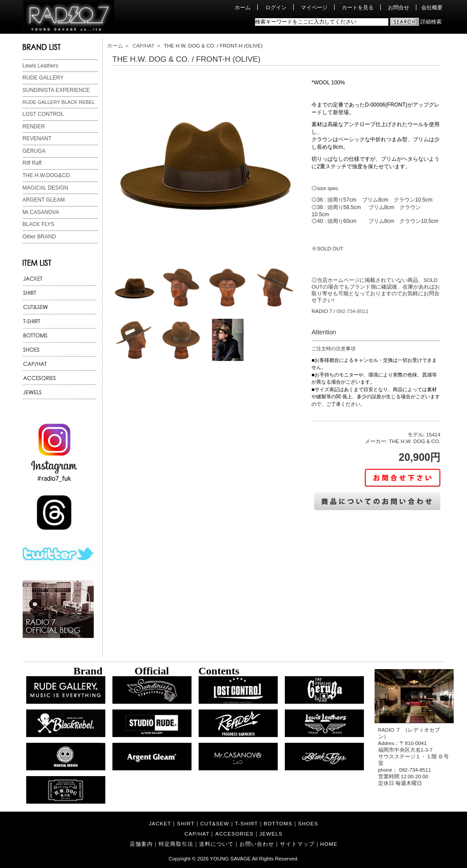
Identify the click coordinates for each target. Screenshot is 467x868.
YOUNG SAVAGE (231, 858)
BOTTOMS (278, 823)
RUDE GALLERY (43, 78)
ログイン (276, 7)
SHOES (308, 823)
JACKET (160, 823)
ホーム (243, 7)
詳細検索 (431, 22)
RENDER (34, 127)
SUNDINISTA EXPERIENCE (56, 90)
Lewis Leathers (41, 66)
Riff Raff (32, 163)
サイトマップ (297, 844)
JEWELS (271, 834)
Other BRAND (39, 237)
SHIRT (186, 823)
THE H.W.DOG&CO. (47, 175)
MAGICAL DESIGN (46, 188)
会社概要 (432, 7)
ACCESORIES (234, 834)
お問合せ (399, 7)
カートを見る (358, 7)
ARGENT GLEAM (44, 200)
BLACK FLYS (39, 224)
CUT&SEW (215, 823)
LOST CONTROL (43, 114)
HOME (329, 844)
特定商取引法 (176, 844)
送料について (216, 844)
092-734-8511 (352, 311)
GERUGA (34, 151)
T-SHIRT (247, 823)
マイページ (314, 7)
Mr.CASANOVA (41, 212)
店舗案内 (141, 844)
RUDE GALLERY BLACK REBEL (59, 102)
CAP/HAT (143, 46)
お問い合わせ (257, 844)
